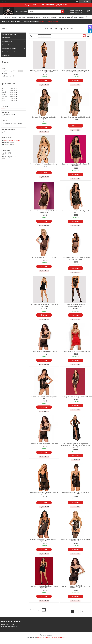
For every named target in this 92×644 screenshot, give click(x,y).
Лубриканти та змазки (9, 48)
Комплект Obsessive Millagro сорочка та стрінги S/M (44, 540)
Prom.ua (55, 634)
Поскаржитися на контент (44, 637)
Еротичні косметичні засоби (11, 52)
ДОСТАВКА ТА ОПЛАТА (34, 17)
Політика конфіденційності (9, 627)
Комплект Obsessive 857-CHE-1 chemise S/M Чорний (44, 212)
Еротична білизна (16, 22)
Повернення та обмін (8, 624)
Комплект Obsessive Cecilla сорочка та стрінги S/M (44, 587)
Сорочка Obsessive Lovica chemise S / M (75, 352)
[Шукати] (62, 11)
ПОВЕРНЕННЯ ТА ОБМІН (49, 17)
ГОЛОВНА (7, 17)
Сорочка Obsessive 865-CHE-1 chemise (44, 352)
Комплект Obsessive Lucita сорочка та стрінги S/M (75, 493)
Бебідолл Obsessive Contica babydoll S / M (44, 398)
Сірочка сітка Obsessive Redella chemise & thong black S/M (75, 259)
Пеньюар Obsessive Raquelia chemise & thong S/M (44, 305)
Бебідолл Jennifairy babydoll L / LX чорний (44, 118)
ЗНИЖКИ (81, 17)
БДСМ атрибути (7, 41)
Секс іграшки (6, 38)
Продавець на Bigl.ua (46, 636)
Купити (45, 81)
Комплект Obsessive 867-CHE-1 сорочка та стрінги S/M (75, 587)
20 (82, 611)
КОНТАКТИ (22, 17)
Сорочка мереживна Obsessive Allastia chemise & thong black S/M (75, 71)
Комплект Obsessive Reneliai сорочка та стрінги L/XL (75, 540)
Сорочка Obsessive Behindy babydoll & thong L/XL (75, 212)
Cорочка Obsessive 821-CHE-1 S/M (44, 258)
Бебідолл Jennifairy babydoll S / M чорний (75, 117)
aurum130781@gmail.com (12, 141)
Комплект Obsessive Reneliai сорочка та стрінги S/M (44, 493)
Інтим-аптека (6, 56)
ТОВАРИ (15, 17)
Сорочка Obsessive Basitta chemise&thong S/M (75, 305)
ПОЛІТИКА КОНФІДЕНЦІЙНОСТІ (67, 17)
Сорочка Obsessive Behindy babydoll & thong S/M (75, 165)
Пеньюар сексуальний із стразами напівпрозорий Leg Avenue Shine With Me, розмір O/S (75, 445)
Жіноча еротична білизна (30, 22)
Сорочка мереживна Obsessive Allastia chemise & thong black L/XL (44, 71)
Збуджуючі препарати (9, 34)
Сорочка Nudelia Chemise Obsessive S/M (44, 164)
